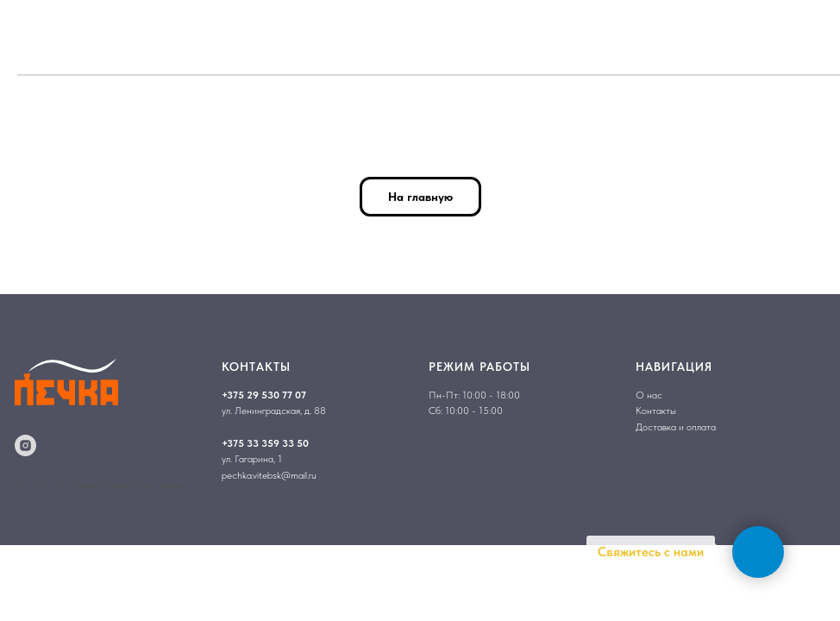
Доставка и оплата (676, 427)
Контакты (656, 411)
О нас (649, 395)
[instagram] (25, 445)
